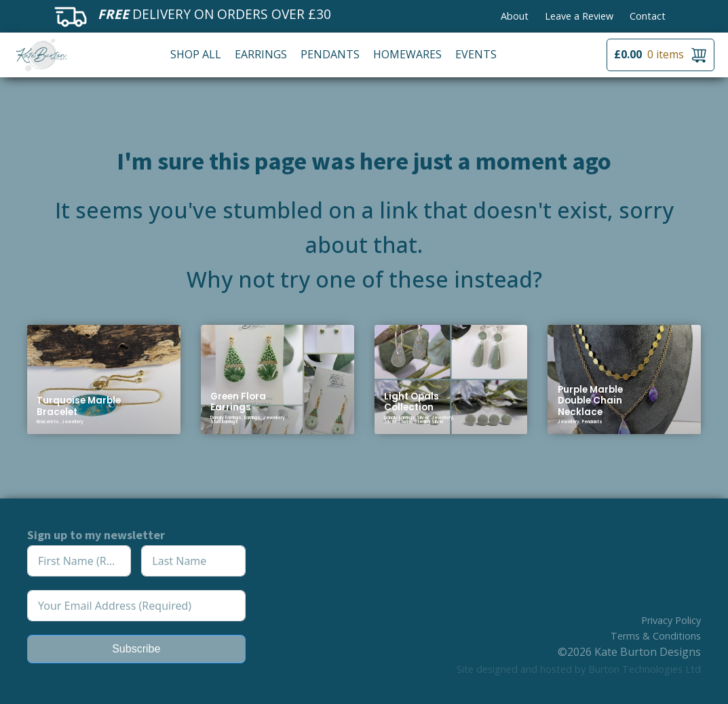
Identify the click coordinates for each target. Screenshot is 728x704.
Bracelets (48, 422)
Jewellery (73, 422)
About (515, 16)
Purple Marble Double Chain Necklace (590, 401)
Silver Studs (398, 422)
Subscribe (136, 649)
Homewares (407, 54)
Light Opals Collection (411, 402)
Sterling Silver (429, 422)
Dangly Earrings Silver (406, 418)
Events (476, 54)
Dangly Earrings (226, 418)
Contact (648, 16)
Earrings (261, 54)
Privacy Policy (671, 620)
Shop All (196, 54)
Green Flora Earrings (238, 402)
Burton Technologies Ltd (645, 669)
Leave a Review (579, 16)
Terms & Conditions (656, 636)
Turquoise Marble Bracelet (79, 406)
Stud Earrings (224, 422)
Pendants (330, 54)
